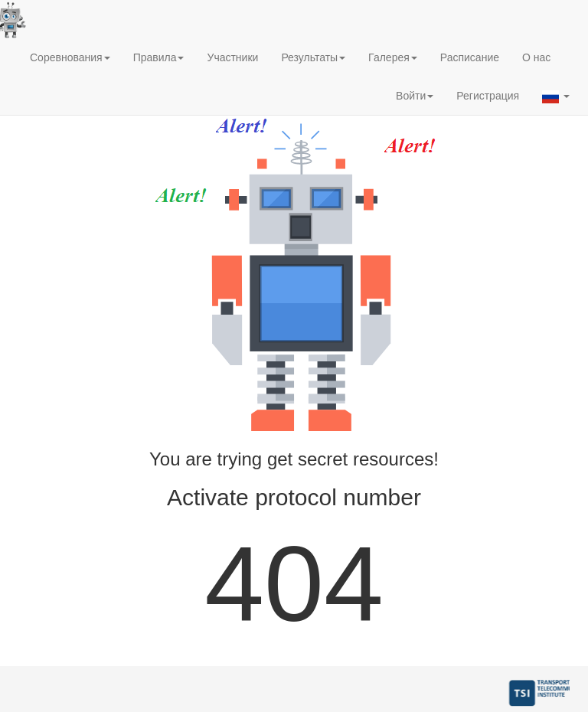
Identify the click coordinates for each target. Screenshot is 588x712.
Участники (232, 57)
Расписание (470, 57)
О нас (536, 57)
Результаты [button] (313, 57)
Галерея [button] (393, 57)
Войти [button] (415, 96)
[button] (556, 96)
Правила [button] (159, 57)
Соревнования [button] (70, 57)
